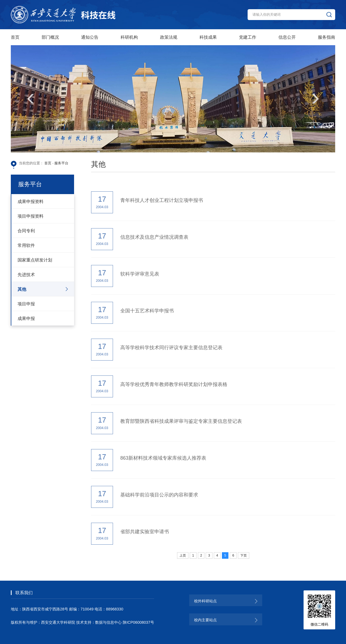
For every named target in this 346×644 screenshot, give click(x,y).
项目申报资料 (31, 216)
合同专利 (26, 231)
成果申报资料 (31, 201)
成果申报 (26, 318)
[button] (31, 99)
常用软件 (26, 245)
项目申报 (26, 304)
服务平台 (61, 163)
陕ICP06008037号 (138, 622)
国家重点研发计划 (35, 260)
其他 (22, 289)
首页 (48, 163)
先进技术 (26, 274)
